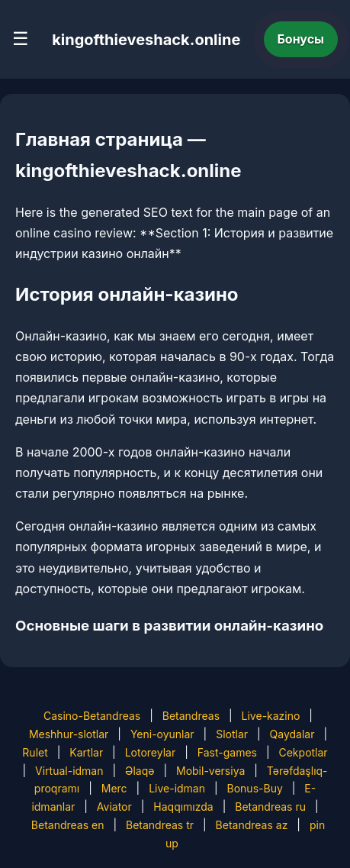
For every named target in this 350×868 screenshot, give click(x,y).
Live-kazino (271, 716)
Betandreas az (252, 825)
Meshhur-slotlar (69, 734)
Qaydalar (292, 734)
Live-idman (177, 788)
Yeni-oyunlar (162, 734)
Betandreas (191, 716)
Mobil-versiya (210, 771)
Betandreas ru (270, 807)
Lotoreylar (151, 752)
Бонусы (301, 39)
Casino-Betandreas (92, 716)
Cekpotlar (303, 752)
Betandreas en (68, 825)
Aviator (114, 807)
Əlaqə (140, 771)
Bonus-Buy (255, 788)
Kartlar (86, 752)
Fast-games (227, 752)
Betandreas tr (160, 825)
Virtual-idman (69, 771)
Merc (114, 788)
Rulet (35, 752)
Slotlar (232, 734)
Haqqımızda (183, 807)
